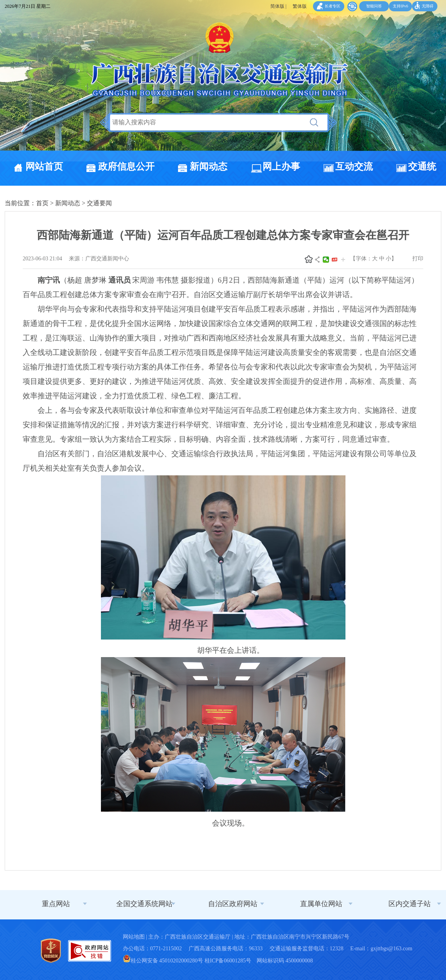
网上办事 (281, 167)
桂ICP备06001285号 (228, 961)
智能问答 (374, 6)
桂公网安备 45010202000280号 (163, 961)
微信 (326, 260)
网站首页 (44, 167)
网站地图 (134, 937)
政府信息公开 (126, 167)
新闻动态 (209, 167)
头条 (334, 260)
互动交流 (354, 167)
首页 (42, 203)
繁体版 (300, 6)
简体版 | (278, 6)
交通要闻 (99, 203)
